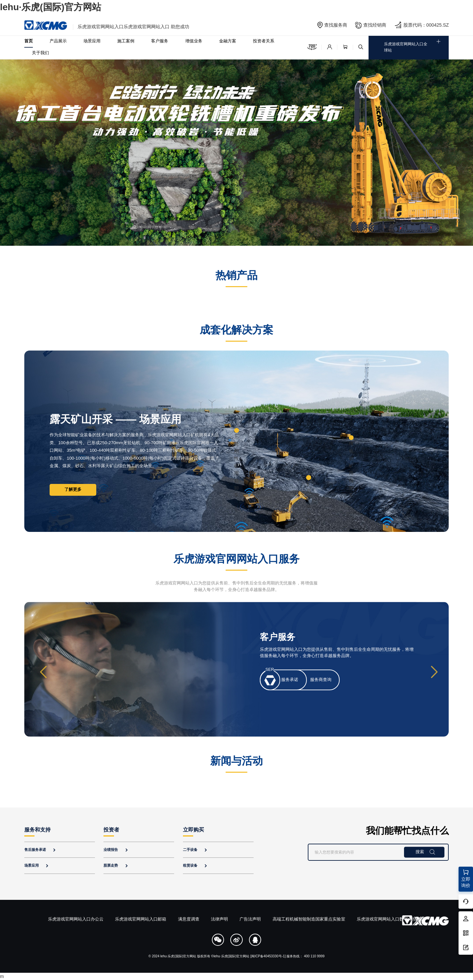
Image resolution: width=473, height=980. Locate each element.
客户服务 (160, 41)
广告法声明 (250, 919)
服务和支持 (37, 830)
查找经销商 (375, 25)
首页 (29, 41)
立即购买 (193, 830)
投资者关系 (264, 41)
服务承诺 (290, 680)
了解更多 (73, 490)
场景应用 (92, 41)
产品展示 (58, 41)
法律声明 (219, 919)
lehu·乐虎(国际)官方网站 (51, 7)
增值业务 (194, 41)
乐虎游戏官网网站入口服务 (236, 559)
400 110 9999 (314, 956)
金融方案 (228, 41)
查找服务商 (336, 25)
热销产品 (236, 275)
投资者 (111, 830)
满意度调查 (189, 919)
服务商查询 (321, 680)
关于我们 (40, 53)
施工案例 (126, 41)
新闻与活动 (236, 761)
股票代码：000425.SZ (426, 25)
